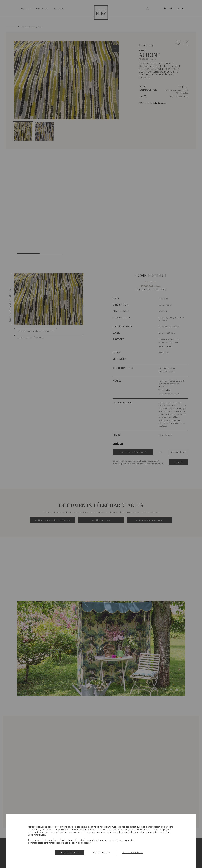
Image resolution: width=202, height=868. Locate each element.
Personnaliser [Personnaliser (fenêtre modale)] (132, 852)
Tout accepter (70, 852)
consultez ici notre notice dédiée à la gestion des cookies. (60, 843)
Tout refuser (101, 852)
